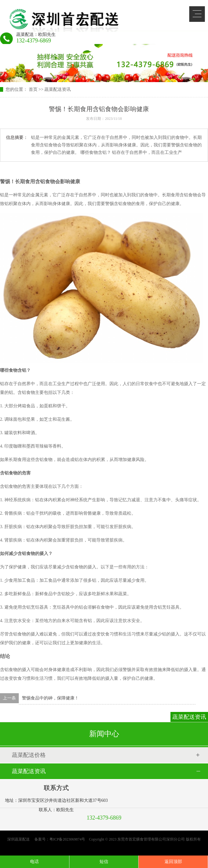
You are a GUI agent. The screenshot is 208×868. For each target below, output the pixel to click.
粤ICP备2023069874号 (67, 839)
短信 (104, 862)
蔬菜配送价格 (29, 755)
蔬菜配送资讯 (58, 89)
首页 (33, 89)
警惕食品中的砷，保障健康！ (50, 698)
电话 (34, 862)
